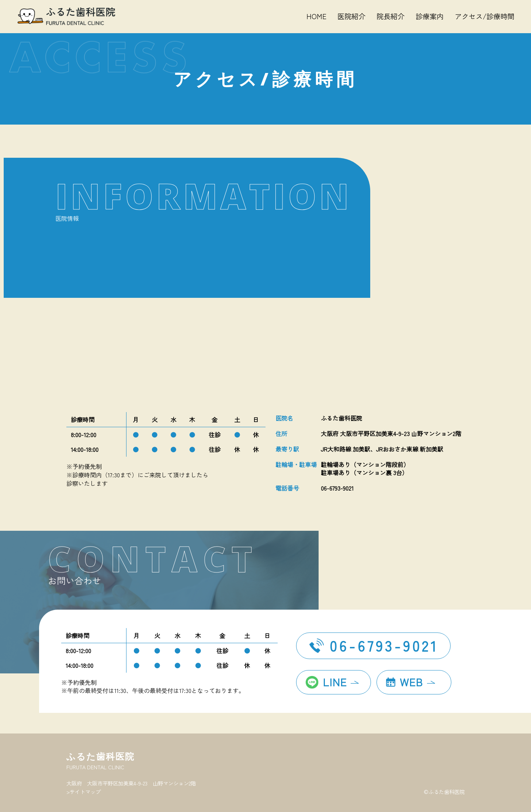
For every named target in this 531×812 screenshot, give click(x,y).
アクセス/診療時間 (485, 16)
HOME (316, 16)
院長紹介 (391, 16)
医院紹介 (351, 16)
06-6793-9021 (384, 645)
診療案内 (430, 16)
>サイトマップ (84, 792)
